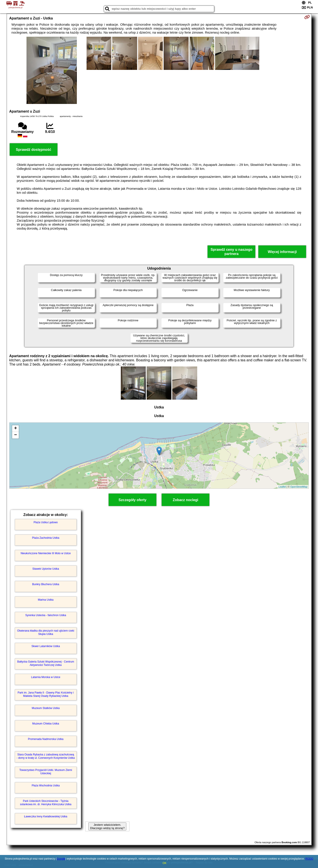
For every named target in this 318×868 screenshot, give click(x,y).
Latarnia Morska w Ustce (46, 677)
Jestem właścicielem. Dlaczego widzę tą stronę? (107, 826)
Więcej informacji (282, 252)
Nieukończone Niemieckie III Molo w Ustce (46, 553)
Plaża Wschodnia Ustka (46, 786)
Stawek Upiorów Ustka (46, 569)
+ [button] (16, 429)
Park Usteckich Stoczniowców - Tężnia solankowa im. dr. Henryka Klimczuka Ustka (46, 803)
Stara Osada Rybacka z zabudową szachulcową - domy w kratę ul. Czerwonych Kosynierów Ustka (46, 756)
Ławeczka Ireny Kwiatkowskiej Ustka (46, 816)
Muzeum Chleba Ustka (46, 724)
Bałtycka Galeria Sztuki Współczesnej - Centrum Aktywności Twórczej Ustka (46, 663)
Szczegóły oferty (132, 500)
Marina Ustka (46, 600)
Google (61, 859)
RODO (309, 859)
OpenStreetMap (299, 487)
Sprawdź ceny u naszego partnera (231, 252)
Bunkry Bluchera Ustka (46, 584)
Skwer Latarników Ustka (46, 646)
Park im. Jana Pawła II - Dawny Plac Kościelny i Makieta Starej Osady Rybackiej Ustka (46, 694)
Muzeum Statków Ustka (46, 708)
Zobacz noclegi (185, 500)
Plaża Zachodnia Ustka (46, 538)
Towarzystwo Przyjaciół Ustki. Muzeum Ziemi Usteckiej (46, 772)
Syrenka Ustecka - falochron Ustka (46, 615)
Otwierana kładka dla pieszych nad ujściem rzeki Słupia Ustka (46, 632)
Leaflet (282, 487)
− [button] (16, 435)
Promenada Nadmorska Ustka (46, 739)
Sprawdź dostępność (34, 150)
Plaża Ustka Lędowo (46, 522)
